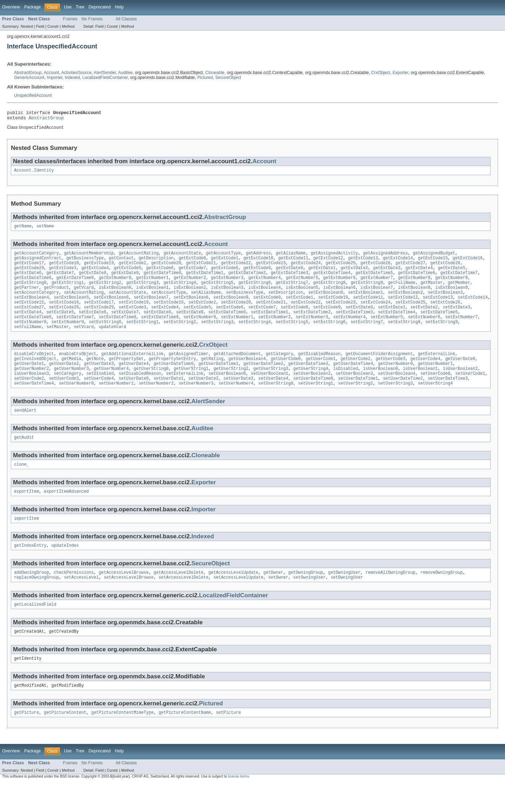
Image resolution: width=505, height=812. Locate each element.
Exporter (400, 73)
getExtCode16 (468, 263)
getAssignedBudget (434, 258)
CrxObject (381, 73)
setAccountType (169, 302)
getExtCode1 (224, 263)
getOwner (273, 597)
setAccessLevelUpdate (238, 603)
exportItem (26, 514)
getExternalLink (436, 370)
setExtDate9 (190, 325)
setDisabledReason (140, 392)
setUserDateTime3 (448, 398)
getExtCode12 (328, 263)
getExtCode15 (433, 263)
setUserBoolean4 (397, 392)
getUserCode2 (355, 375)
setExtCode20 (236, 314)
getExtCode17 (29, 269)
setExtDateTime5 (439, 325)
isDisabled (346, 386)
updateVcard (113, 342)
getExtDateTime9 (75, 286)
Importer (55, 78)
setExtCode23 (340, 314)
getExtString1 (68, 291)
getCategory (280, 370)
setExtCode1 (299, 308)
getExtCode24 (306, 269)
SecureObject (228, 78)
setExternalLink (185, 392)
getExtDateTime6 (416, 280)
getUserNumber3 (72, 386)
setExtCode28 (64, 319)
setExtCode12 (403, 308)
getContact (121, 263)
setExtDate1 (392, 319)
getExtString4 (180, 291)
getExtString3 (142, 291)
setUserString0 (276, 403)
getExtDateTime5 (374, 280)
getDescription (156, 263)
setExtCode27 (29, 319)
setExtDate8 (157, 325)
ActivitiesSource (76, 73)
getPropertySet (126, 375)
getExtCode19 (99, 269)
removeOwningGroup (441, 597)
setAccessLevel (81, 603)
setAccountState (127, 302)
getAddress (258, 258)
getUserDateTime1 (218, 381)
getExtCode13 (363, 263)
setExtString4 (255, 336)
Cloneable (215, 73)
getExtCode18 (64, 269)
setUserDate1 (169, 398)
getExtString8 (329, 291)
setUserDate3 (238, 398)
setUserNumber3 (196, 403)
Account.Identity (34, 173)
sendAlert (25, 431)
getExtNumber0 (115, 286)
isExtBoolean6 (339, 297)
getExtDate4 (419, 274)
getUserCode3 (390, 375)
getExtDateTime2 (247, 280)
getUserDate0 (460, 375)
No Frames (92, 19)
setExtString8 (404, 336)
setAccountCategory (36, 302)
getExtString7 (292, 291)
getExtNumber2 (190, 286)
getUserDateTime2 (263, 381)
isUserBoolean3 (32, 392)
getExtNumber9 (451, 286)
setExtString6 (329, 336)
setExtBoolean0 (326, 302)
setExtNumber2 (274, 331)
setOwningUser (309, 603)
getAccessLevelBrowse (124, 597)
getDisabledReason (319, 370)
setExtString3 (217, 336)
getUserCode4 (425, 375)
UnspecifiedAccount (33, 95)
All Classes (126, 19)
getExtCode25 (340, 269)
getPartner (26, 297)
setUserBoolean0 (227, 392)
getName (23, 230)
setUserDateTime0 (313, 398)
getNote (95, 375)
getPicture (26, 741)
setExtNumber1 (237, 331)
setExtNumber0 (200, 331)
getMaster (431, 291)
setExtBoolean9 (231, 308)
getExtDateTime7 (459, 280)
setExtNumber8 (30, 336)
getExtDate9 (125, 280)
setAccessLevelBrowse (129, 603)
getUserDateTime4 (353, 381)
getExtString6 (255, 291)
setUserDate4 (273, 398)
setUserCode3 (64, 398)
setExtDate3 (456, 319)
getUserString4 (311, 386)
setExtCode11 (368, 308)
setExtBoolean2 (405, 302)
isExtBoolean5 (302, 297)
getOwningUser (344, 597)
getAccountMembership (89, 258)
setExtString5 (292, 336)
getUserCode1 (321, 375)
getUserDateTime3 (308, 381)
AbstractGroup (28, 73)
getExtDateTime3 (289, 280)
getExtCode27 (410, 269)
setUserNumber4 (236, 403)
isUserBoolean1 (420, 386)
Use (68, 7)
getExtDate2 (354, 274)
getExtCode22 (236, 269)
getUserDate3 (99, 381)
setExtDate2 (424, 319)
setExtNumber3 (312, 331)
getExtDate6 (28, 280)
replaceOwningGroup (36, 603)
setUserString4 (435, 403)
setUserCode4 (99, 398)
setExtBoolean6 (111, 308)
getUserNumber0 (396, 381)
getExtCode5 (127, 274)
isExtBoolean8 (414, 297)
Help (119, 7)
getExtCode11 (293, 263)
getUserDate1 (29, 381)
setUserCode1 (470, 392)
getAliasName (291, 258)
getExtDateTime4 (332, 280)
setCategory (68, 392)
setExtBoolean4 (32, 308)
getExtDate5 (451, 274)
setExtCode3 (133, 319)
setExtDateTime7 (75, 331)
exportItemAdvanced (66, 514)
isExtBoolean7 (377, 297)
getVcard (84, 297)
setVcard (84, 342)
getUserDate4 (134, 381)
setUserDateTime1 (358, 398)
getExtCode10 (258, 263)
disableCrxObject (34, 370)
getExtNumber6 (339, 286)
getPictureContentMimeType (122, 741)
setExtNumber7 (462, 331)
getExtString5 (217, 291)
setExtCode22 (306, 314)
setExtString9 (442, 336)
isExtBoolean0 (115, 297)
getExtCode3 (63, 274)
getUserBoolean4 (247, 375)
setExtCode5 (197, 319)
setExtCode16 (64, 314)
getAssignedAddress (385, 258)
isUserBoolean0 (381, 386)
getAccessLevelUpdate (233, 597)
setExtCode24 (375, 314)
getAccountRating (139, 258)
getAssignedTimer (189, 370)
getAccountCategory (36, 258)
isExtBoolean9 (451, 297)
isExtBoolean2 (190, 297)
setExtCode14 (473, 308)
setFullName (28, 342)
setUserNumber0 (76, 403)
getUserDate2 (64, 381)
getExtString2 (105, 291)
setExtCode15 (29, 314)
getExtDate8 (93, 280)
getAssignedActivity (334, 258)
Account (51, 73)
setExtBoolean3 (445, 302)
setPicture (228, 741)
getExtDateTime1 (205, 280)
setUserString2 (356, 403)
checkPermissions (74, 597)
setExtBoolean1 (365, 302)
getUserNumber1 (435, 381)
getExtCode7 (192, 274)
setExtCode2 (202, 314)
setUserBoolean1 (270, 392)
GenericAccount (29, 78)
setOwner (278, 603)
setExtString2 (180, 336)
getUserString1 (191, 386)
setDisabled (100, 392)
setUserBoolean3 (354, 392)
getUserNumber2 (32, 386)
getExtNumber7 (377, 286)
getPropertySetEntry (172, 375)
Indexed (72, 78)
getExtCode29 (29, 274)
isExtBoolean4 (264, 297)
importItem (26, 542)
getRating (212, 375)
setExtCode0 (267, 308)
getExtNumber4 (264, 286)
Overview (11, 7)
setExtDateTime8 (118, 331)
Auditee (125, 73)
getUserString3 (271, 386)
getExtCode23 (271, 269)
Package (32, 7)
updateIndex (65, 570)
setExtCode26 (445, 314)
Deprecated (100, 7)
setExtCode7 (262, 319)
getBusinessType (85, 263)
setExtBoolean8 (191, 308)
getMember (459, 291)
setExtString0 (105, 336)
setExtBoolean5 (72, 308)
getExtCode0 (192, 263)
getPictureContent (65, 741)
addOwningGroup (32, 597)
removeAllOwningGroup (390, 597)
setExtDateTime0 (227, 325)
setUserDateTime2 (403, 398)
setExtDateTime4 (397, 325)
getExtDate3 (386, 274)
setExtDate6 (93, 325)
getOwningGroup (306, 597)
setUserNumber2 (156, 403)
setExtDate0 (359, 319)
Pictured (205, 78)
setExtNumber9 (68, 336)
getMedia (71, 375)
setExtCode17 (99, 314)
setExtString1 (142, 336)
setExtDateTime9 (160, 331)
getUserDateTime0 (174, 381)
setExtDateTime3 (354, 325)
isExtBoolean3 (227, 297)
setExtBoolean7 (151, 308)
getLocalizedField (35, 631)
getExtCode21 (201, 269)
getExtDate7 (60, 280)
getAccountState (182, 258)
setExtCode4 (165, 319)
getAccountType (223, 258)
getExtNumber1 (152, 286)
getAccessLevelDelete (179, 597)
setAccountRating (84, 302)
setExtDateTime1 (270, 325)
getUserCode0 (286, 375)
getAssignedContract (38, 263)
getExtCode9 (257, 274)
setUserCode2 (29, 398)
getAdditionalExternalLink (133, 370)
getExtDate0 (289, 274)
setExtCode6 (230, 319)
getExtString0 (30, 291)
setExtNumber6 (424, 331)
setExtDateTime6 (33, 331)
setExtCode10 (333, 308)
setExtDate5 (60, 325)
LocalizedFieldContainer (105, 78)
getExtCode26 (375, 269)
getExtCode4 (95, 274)
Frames (70, 19)
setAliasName (206, 302)
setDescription (286, 302)
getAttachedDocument (237, 370)
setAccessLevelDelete (183, 603)
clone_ (22, 486)
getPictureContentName (185, 741)
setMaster (58, 342)
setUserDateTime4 (34, 403)
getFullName (402, 291)
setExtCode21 (271, 314)
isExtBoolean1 (152, 297)
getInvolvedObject (35, 375)
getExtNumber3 (227, 286)
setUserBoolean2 (312, 392)
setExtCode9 (327, 319)
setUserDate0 (134, 398)
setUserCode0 (435, 392)
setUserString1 (316, 403)
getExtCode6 (160, 274)
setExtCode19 (169, 314)
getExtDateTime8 (33, 286)
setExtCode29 (99, 319)
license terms (238, 806)
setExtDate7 (125, 325)
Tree (80, 7)
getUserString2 (231, 386)
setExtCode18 (134, 314)
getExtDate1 (322, 274)
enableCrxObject (78, 370)
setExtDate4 (28, 325)
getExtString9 (366, 291)
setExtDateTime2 (312, 325)
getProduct (56, 297)
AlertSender (105, 73)
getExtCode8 (224, 274)
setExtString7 (366, 336)
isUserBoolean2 (460, 386)
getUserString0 (151, 386)
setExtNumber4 (349, 331)
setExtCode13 (438, 308)
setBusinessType (245, 302)
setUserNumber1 (116, 403)
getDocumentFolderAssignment (379, 370)
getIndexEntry (30, 570)
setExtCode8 (294, 319)
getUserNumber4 (111, 386)
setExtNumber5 (386, 331)
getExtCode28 (445, 269)
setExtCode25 (410, 314)
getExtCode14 (398, 263)
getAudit (24, 459)
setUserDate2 (204, 398)
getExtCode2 (133, 269)
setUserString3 (396, 403)
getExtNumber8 (414, 286)
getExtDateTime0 (163, 280)
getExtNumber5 (302, 286)
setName (45, 230)
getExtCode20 (166, 269)
